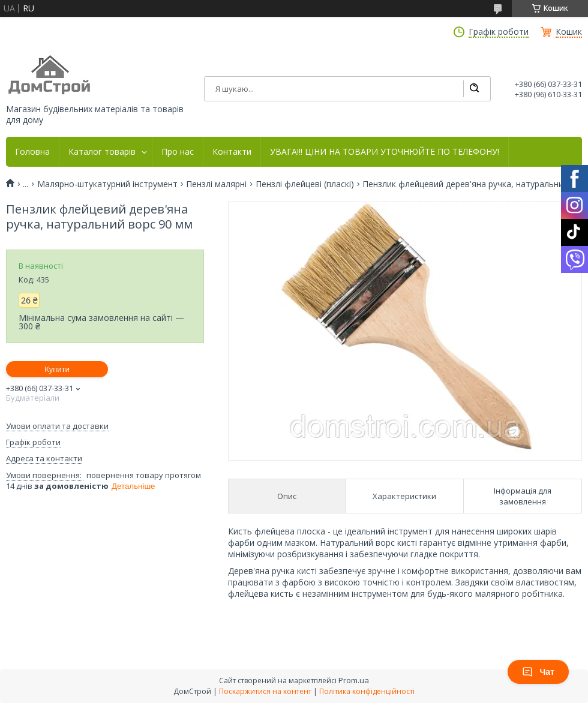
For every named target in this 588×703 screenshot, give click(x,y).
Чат (538, 672)
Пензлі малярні (216, 184)
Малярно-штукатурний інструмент (107, 184)
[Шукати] (474, 89)
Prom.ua (354, 680)
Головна (32, 152)
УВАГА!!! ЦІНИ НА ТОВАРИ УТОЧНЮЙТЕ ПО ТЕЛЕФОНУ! (385, 152)
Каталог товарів (102, 152)
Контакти (232, 152)
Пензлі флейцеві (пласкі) (305, 184)
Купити (57, 369)
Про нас (178, 152)
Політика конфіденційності (367, 691)
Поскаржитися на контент (265, 691)
